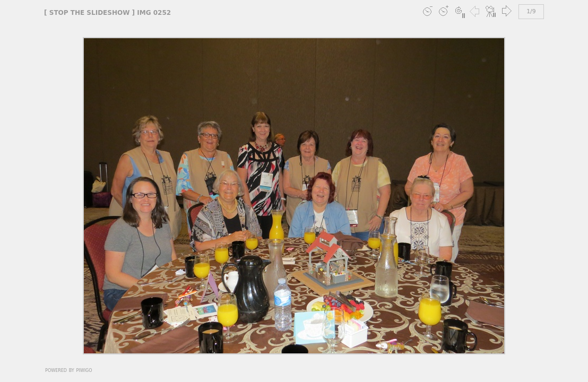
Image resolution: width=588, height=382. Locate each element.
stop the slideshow (90, 13)
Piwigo (84, 370)
